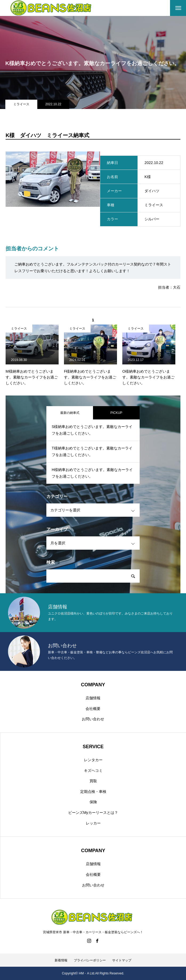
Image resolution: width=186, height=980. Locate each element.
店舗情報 (93, 698)
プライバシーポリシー (90, 960)
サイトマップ (122, 960)
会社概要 (93, 709)
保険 (93, 802)
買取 (93, 781)
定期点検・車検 (93, 792)
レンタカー (93, 760)
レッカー (93, 823)
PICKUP (116, 413)
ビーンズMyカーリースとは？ (93, 813)
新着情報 (61, 960)
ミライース (21, 104)
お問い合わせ (93, 719)
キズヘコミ (93, 771)
